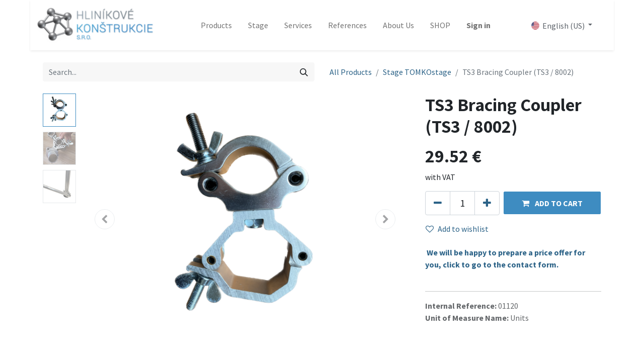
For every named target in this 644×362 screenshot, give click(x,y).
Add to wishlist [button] (457, 229)
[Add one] (487, 203)
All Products (351, 72)
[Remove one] (438, 203)
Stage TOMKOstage (417, 72)
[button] (552, 203)
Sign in (478, 25)
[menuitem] (216, 25)
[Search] (304, 72)
